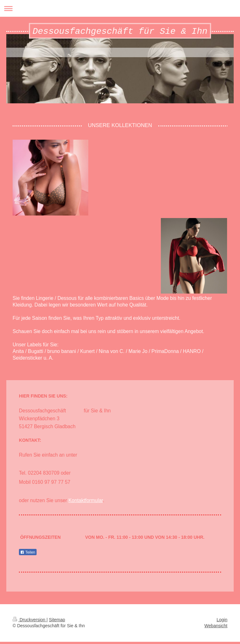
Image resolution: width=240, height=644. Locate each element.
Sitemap (57, 622)
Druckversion (29, 622)
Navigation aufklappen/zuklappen (120, 8)
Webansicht (216, 628)
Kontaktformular (86, 503)
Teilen (28, 555)
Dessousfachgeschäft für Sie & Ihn (120, 33)
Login (222, 622)
